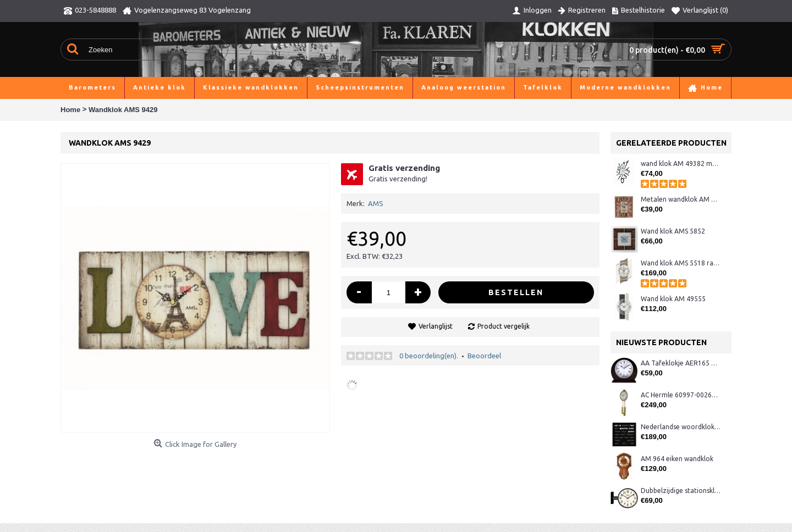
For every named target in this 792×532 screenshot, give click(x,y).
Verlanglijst (436, 326)
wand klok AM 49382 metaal (681, 164)
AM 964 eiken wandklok (677, 459)
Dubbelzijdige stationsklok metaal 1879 (681, 491)
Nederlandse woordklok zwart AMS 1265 (681, 427)
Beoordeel (484, 356)
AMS (376, 203)
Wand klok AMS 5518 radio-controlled (681, 263)
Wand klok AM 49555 (673, 299)
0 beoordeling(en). (429, 356)
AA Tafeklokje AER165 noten (681, 363)
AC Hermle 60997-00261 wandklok (681, 395)
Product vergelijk (504, 326)
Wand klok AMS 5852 (673, 231)
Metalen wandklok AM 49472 (681, 199)
